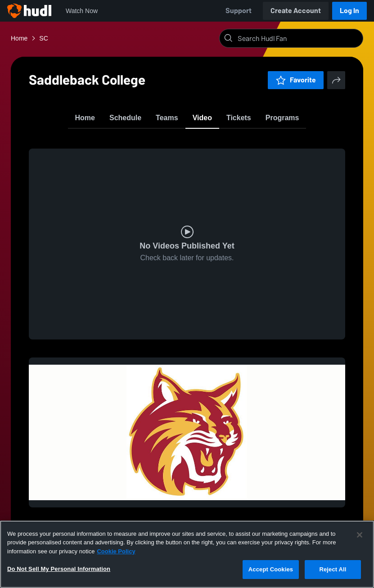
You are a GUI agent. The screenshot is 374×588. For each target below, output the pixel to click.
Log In (349, 11)
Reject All (333, 569)
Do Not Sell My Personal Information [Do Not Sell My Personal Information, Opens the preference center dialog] (59, 569)
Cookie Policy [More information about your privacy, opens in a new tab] (116, 551)
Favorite (296, 80)
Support (239, 11)
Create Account (296, 11)
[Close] (360, 535)
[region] (187, 554)
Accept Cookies (271, 569)
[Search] (298, 38)
